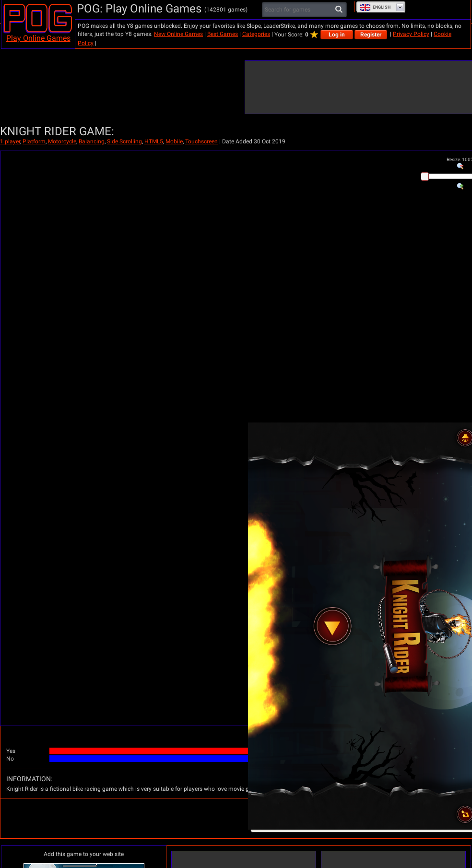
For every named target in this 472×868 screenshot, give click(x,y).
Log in (337, 35)
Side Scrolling (124, 141)
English (375, 7)
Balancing (92, 141)
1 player (10, 141)
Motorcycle (62, 141)
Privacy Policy (411, 34)
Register (371, 35)
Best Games (223, 34)
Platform (34, 141)
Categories (256, 34)
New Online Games (178, 34)
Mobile (174, 141)
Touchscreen (201, 141)
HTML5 (154, 141)
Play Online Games (38, 38)
